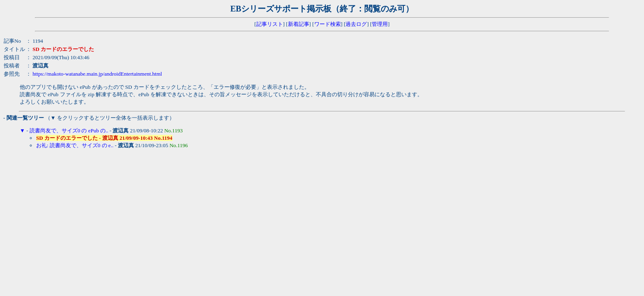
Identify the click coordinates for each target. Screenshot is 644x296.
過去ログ (356, 24)
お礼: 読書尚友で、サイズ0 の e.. (75, 145)
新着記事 (299, 24)
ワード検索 (328, 24)
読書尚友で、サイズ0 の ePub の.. (69, 131)
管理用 (380, 24)
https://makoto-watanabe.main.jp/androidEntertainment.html (97, 74)
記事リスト (270, 24)
